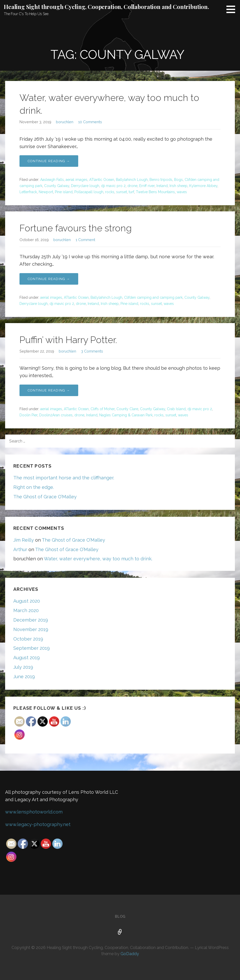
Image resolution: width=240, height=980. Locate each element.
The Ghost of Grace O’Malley (45, 497)
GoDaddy (130, 954)
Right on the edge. (34, 487)
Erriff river (147, 186)
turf (131, 192)
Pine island (64, 192)
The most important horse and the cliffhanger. (64, 478)
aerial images (77, 180)
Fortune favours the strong (76, 228)
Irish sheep (178, 186)
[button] (233, 9)
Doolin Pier (28, 415)
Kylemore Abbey (203, 186)
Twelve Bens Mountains (155, 192)
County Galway (57, 186)
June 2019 (24, 677)
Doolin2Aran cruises (56, 415)
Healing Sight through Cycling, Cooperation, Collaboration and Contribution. (106, 7)
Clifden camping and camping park (153, 297)
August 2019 (27, 658)
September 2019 (32, 648)
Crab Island (176, 409)
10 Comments (90, 122)
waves (182, 192)
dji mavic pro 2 (113, 186)
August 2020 (27, 601)
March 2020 (26, 610)
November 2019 (31, 629)
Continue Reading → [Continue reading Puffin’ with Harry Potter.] (49, 390)
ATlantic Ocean (102, 180)
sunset (122, 192)
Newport (46, 192)
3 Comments (92, 351)
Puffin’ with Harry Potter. (68, 340)
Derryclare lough (85, 186)
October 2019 (28, 639)
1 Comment (85, 240)
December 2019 (31, 620)
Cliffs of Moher (103, 409)
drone (132, 186)
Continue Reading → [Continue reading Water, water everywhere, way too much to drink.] (49, 161)
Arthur (20, 549)
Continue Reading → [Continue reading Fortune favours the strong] (49, 279)
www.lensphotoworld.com (34, 812)
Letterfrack (28, 192)
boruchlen (65, 122)
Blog (120, 916)
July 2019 (23, 667)
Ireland (162, 186)
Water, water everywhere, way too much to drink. (98, 559)
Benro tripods (161, 180)
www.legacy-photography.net (38, 824)
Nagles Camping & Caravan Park (126, 415)
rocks (110, 192)
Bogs (178, 180)
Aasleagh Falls (52, 180)
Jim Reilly (24, 540)
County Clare (127, 409)
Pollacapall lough (89, 192)
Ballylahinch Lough (132, 180)
